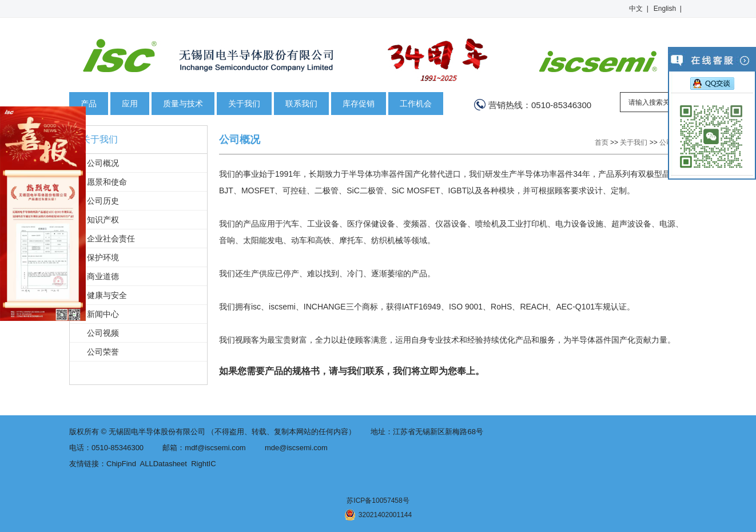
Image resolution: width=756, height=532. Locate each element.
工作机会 (416, 104)
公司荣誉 (103, 352)
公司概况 (103, 163)
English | (668, 9)
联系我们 (301, 104)
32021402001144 (378, 515)
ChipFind (121, 464)
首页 (602, 142)
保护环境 (103, 257)
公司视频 (103, 333)
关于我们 (244, 104)
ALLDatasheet (164, 464)
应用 (130, 104)
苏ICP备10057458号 (378, 501)
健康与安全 (107, 295)
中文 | (639, 9)
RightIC (203, 464)
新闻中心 (103, 314)
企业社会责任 (111, 239)
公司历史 (103, 201)
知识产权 (103, 220)
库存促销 (359, 104)
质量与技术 (183, 104)
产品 (89, 104)
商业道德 (103, 276)
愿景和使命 (107, 182)
